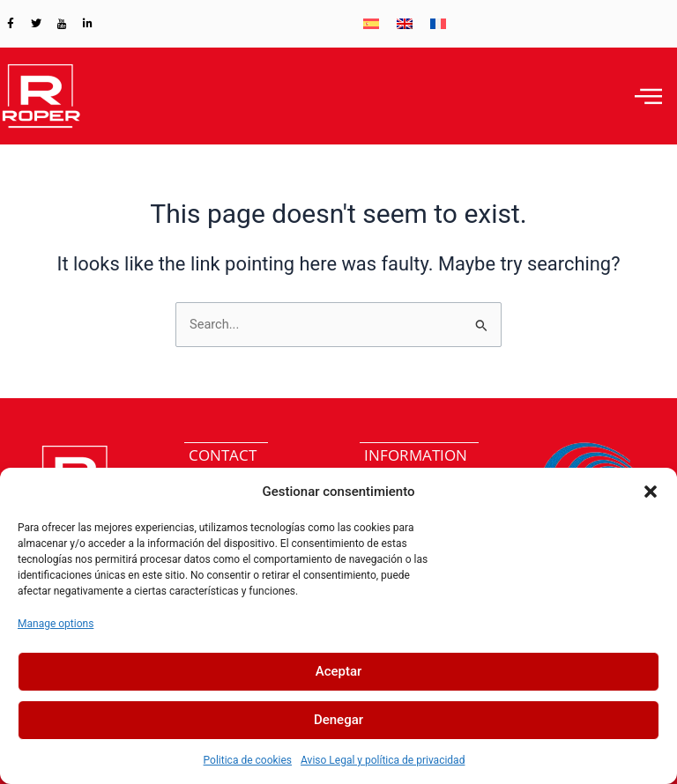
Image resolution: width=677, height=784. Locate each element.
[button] (651, 492)
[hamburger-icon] (648, 96)
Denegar (338, 720)
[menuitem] (371, 24)
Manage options (56, 624)
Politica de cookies (248, 760)
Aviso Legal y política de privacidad (383, 760)
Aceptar (339, 671)
